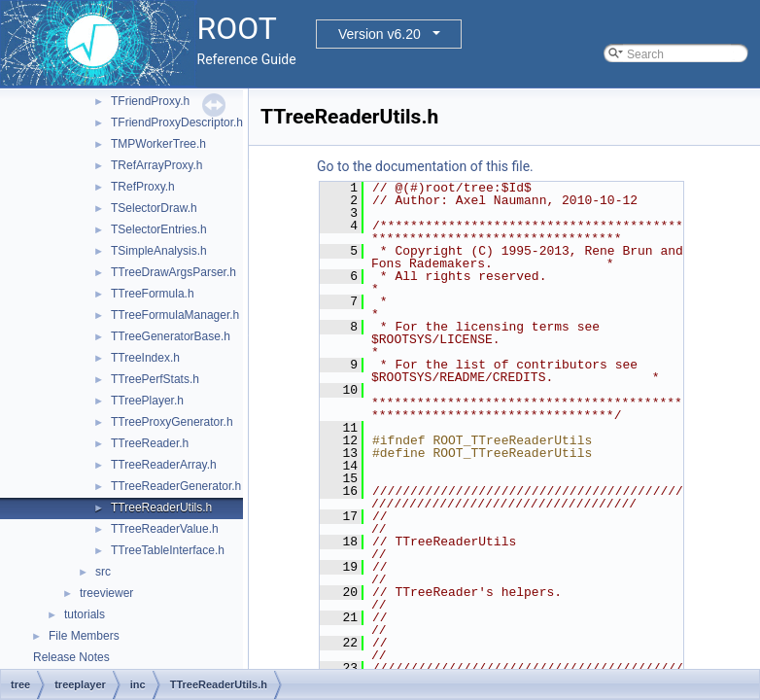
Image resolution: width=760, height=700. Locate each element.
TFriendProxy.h (150, 101)
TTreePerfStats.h (155, 379)
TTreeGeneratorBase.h (171, 336)
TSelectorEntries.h (159, 229)
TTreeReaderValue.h (165, 529)
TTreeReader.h (150, 443)
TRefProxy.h (143, 187)
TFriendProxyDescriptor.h (177, 122)
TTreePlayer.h (147, 401)
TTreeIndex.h (145, 358)
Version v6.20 (380, 34)
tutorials (85, 614)
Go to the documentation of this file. (425, 166)
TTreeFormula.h (153, 294)
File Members (84, 636)
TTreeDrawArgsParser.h (173, 272)
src (103, 572)
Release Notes (71, 657)
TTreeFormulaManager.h (175, 315)
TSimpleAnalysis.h (159, 251)
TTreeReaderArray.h (164, 465)
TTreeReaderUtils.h (161, 507)
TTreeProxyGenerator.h (172, 422)
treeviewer (106, 593)
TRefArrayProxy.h (156, 165)
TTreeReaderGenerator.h (176, 486)
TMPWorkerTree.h (158, 144)
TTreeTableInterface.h (168, 550)
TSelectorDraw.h (154, 208)
